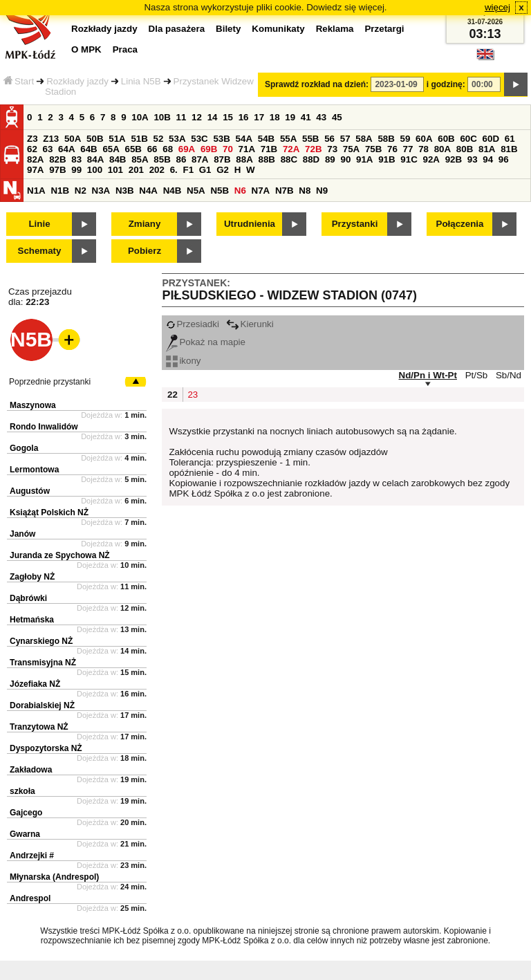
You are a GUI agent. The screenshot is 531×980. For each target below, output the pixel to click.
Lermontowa (34, 470)
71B (269, 149)
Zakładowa (31, 770)
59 (406, 139)
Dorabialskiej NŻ (42, 705)
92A (431, 159)
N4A (148, 191)
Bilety (228, 29)
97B (57, 170)
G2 (223, 170)
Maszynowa (33, 405)
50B (95, 139)
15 (228, 117)
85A (140, 159)
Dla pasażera (177, 29)
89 (330, 159)
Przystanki (355, 224)
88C (289, 159)
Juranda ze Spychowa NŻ (60, 555)
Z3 (32, 139)
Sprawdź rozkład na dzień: (317, 84)
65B (133, 149)
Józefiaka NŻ (35, 684)
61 (510, 139)
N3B (125, 191)
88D (311, 159)
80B (465, 149)
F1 (188, 170)
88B (266, 159)
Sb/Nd (509, 375)
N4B (173, 191)
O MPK (86, 49)
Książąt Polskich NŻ (49, 512)
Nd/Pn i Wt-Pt (428, 375)
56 (329, 139)
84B (118, 159)
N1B (60, 191)
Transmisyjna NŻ (43, 663)
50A (73, 139)
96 (504, 159)
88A (244, 159)
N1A (36, 191)
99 (76, 170)
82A (35, 159)
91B (386, 159)
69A (187, 149)
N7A (261, 191)
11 (181, 117)
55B (310, 139)
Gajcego (26, 813)
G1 (205, 170)
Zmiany (145, 224)
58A (364, 139)
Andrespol (30, 898)
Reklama (335, 29)
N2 (81, 191)
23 (193, 395)
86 (181, 159)
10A (140, 117)
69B (209, 149)
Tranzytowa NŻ (39, 727)
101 (115, 170)
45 (337, 117)
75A (351, 149)
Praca (125, 49)
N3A (101, 191)
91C (409, 159)
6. (174, 170)
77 (408, 149)
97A (35, 170)
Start (19, 81)
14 (213, 117)
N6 (240, 191)
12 (197, 117)
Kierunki (250, 324)
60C (468, 139)
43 (321, 117)
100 (95, 170)
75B (373, 149)
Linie (39, 224)
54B (266, 139)
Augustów (30, 491)
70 (228, 149)
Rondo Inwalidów (44, 427)
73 (332, 149)
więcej (497, 7)
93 (473, 159)
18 (275, 117)
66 (152, 149)
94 (488, 159)
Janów (22, 534)
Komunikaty (278, 29)
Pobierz (145, 251)
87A (200, 159)
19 (290, 117)
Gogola (24, 448)
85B (162, 159)
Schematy (40, 251)
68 (168, 149)
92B (454, 159)
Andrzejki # (32, 856)
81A (487, 149)
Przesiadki (192, 324)
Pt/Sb (477, 375)
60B (446, 139)
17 (259, 117)
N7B (285, 191)
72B (313, 149)
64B (88, 149)
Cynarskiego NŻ (41, 641)
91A (364, 159)
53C (199, 139)
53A (177, 139)
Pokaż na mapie (206, 342)
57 (345, 139)
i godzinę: (446, 84)
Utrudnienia (250, 224)
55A (288, 139)
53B (221, 139)
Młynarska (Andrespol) (54, 877)
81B (509, 149)
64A (66, 149)
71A (247, 149)
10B (162, 117)
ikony (183, 361)
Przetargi (384, 29)
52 (159, 139)
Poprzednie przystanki (50, 382)
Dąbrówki (28, 598)
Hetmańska (32, 620)
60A (424, 139)
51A (117, 139)
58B (386, 139)
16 (244, 117)
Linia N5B (141, 81)
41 (306, 117)
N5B (220, 191)
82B (57, 159)
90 (345, 159)
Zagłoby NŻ (32, 577)
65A (111, 149)
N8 (305, 191)
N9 (322, 191)
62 (32, 149)
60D (491, 139)
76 (392, 149)
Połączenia (460, 224)
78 (423, 149)
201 (136, 170)
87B (222, 159)
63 (48, 149)
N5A (196, 191)
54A (244, 139)
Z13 (51, 139)
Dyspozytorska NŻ (46, 748)
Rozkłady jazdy (77, 81)
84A (95, 159)
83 (76, 159)
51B (139, 139)
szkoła (22, 791)
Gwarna (25, 834)
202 (157, 170)
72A (291, 149)
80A (442, 149)
